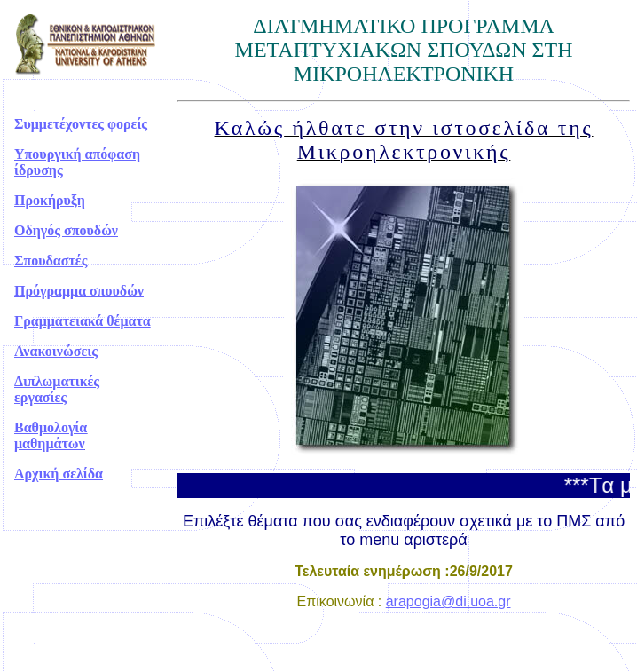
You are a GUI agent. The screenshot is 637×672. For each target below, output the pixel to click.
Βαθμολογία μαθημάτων (51, 435)
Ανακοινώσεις (56, 351)
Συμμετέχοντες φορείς (81, 124)
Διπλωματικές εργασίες (57, 389)
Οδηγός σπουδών (66, 230)
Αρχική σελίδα (59, 474)
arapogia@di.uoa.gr (448, 601)
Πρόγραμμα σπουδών (79, 291)
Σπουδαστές (51, 261)
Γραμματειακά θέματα (83, 321)
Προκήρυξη (50, 200)
